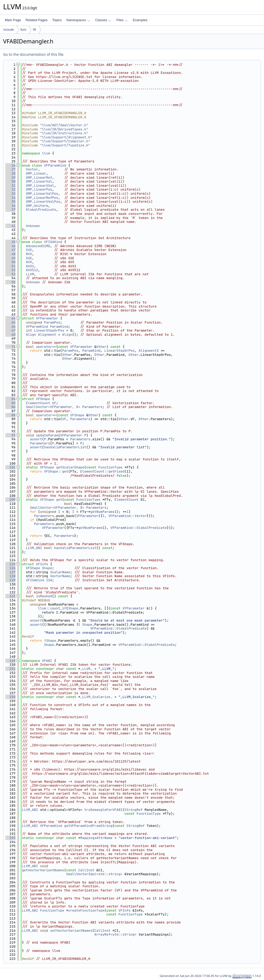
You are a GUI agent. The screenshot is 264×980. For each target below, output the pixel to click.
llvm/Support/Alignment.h (66, 137)
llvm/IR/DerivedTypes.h (64, 129)
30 (10, 181)
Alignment (47, 335)
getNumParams (102, 512)
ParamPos (52, 322)
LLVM (30, 274)
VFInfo (42, 564)
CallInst (86, 870)
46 (10, 246)
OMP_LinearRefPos (42, 198)
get (59, 500)
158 (10, 697)
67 (10, 330)
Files (122, 20)
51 (10, 266)
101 (10, 467)
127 (10, 572)
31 (10, 186)
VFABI (47, 661)
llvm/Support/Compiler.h (65, 141)
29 (10, 178)
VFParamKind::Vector (127, 516)
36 (10, 206)
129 (10, 580)
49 (10, 258)
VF (54, 403)
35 (10, 202)
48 (10, 254)
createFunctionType (86, 910)
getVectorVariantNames (43, 870)
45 (10, 242)
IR (34, 30)
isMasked (44, 596)
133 (10, 596)
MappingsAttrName (96, 838)
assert (36, 439)
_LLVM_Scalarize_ (96, 697)
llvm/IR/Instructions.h (64, 133)
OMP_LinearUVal (40, 186)
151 (10, 669)
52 (10, 270)
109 (10, 500)
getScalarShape (70, 467)
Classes (103, 20)
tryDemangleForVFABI (103, 810)
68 (10, 335)
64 (10, 318)
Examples (140, 20)
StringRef (134, 810)
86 (10, 407)
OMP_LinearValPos (42, 194)
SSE (29, 258)
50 (10, 262)
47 (10, 250)
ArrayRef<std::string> (115, 934)
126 (10, 568)
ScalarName (60, 572)
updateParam (47, 435)
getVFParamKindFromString (88, 826)
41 (10, 226)
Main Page (13, 20)
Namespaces (78, 20)
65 (10, 322)
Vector (32, 169)
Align (31, 335)
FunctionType (111, 467)
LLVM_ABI (34, 548)
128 (10, 576)
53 (10, 274)
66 (10, 327)
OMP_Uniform (37, 206)
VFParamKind (55, 165)
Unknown (33, 226)
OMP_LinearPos (39, 189)
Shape (47, 568)
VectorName (60, 576)
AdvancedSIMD (38, 246)
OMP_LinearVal (39, 181)
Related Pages (36, 20)
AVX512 (32, 270)
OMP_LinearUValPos (43, 202)
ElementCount (38, 403)
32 (10, 189)
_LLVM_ (86, 669)
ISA (49, 580)
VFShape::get (56, 471)
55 (10, 282)
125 (10, 564)
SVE (29, 250)
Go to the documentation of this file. (34, 54)
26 (10, 165)
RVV (29, 254)
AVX (29, 262)
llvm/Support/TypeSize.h (65, 145)
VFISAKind (53, 242)
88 (10, 415)
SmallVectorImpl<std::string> (94, 874)
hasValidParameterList (65, 447)
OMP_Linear (36, 173)
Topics (57, 20)
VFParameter (47, 318)
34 (10, 198)
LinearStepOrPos (49, 330)
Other (101, 347)
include (9, 30)
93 (10, 435)
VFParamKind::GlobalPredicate (138, 528)
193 (10, 838)
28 (10, 173)
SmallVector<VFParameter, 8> (53, 407)
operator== (46, 347)
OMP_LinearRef (39, 178)
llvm (23, 30)
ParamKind (59, 327)
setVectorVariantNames (71, 931)
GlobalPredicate (41, 210)
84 (10, 399)
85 (10, 403)
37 (10, 210)
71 (10, 347)
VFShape (43, 399)
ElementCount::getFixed (102, 471)
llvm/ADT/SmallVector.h (64, 125)
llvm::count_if (52, 608)
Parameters (92, 407)
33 (10, 194)
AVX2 (30, 266)
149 (10, 661)
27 (10, 169)
